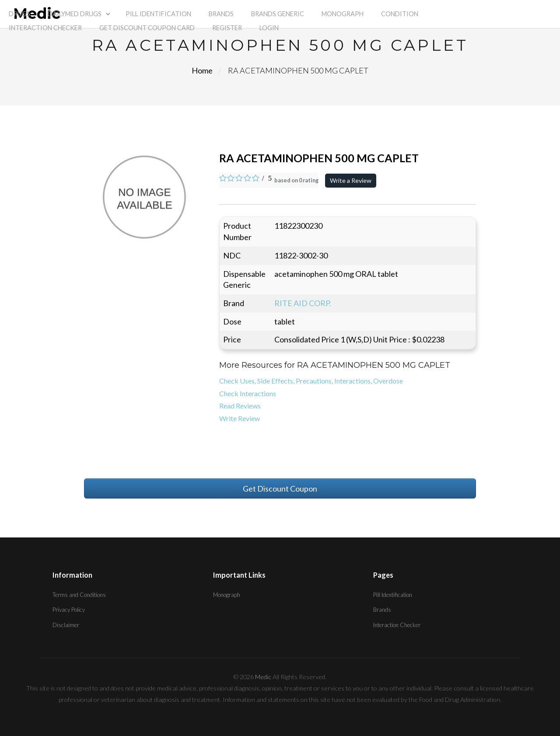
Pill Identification (158, 14)
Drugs (19, 14)
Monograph (343, 14)
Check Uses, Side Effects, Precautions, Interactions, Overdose (311, 381)
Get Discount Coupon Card (147, 28)
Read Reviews (240, 406)
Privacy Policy (69, 610)
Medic (263, 677)
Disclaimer (66, 625)
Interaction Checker (45, 28)
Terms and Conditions (79, 595)
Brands (221, 14)
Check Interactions (248, 393)
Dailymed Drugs (75, 14)
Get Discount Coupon (280, 488)
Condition (400, 14)
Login (269, 28)
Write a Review (351, 180)
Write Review (240, 418)
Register (227, 28)
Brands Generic (278, 14)
